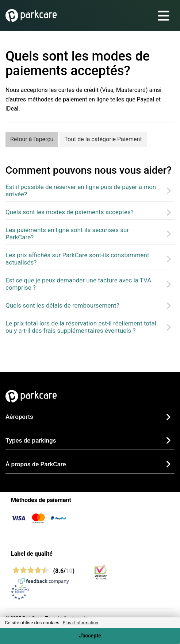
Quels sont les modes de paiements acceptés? (70, 212)
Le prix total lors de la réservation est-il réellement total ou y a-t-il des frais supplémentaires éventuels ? (81, 327)
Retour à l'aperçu (32, 139)
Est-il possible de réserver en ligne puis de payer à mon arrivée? (81, 190)
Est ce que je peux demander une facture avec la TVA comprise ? (78, 284)
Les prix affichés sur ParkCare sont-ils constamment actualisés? (77, 259)
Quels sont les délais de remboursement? (62, 305)
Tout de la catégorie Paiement (103, 139)
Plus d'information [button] (81, 623)
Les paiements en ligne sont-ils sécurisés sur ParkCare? (67, 234)
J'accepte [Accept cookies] (90, 636)
